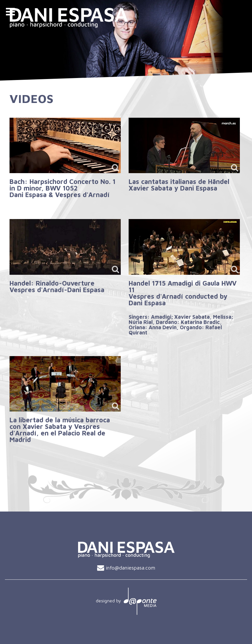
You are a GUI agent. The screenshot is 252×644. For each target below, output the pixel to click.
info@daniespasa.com (130, 568)
